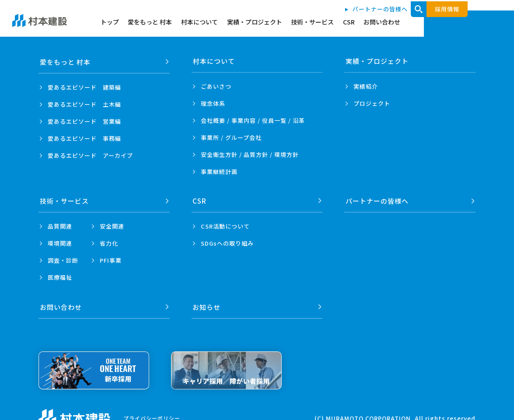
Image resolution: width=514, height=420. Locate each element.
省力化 (109, 242)
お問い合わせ (467, 23)
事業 (219, 172)
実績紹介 (366, 86)
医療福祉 (60, 276)
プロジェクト (372, 103)
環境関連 (60, 242)
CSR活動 (225, 225)
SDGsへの (227, 242)
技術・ (64, 200)
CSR (432, 23)
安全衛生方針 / (250, 154)
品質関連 (60, 225)
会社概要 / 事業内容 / (253, 120)
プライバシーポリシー (152, 416)
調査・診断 (63, 259)
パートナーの (377, 200)
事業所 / (231, 137)
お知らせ (207, 305)
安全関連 (112, 225)
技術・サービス (394, 23)
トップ (183, 23)
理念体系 (213, 103)
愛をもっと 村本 (226, 23)
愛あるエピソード (84, 86)
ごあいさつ (216, 86)
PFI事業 (111, 259)
